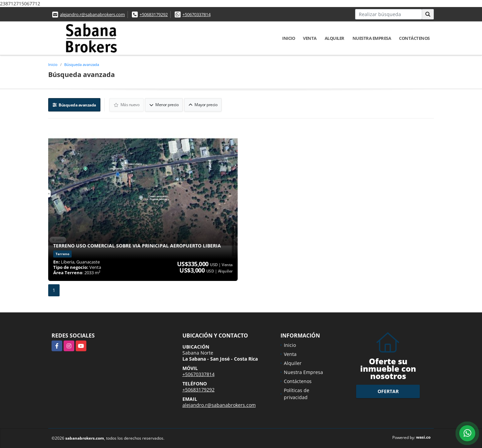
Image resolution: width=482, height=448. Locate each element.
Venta (310, 38)
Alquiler (335, 38)
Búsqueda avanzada (82, 64)
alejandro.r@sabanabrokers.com (92, 14)
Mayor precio (203, 105)
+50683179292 (154, 14)
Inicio (289, 38)
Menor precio (164, 105)
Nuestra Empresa (372, 38)
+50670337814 (196, 14)
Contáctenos (414, 38)
